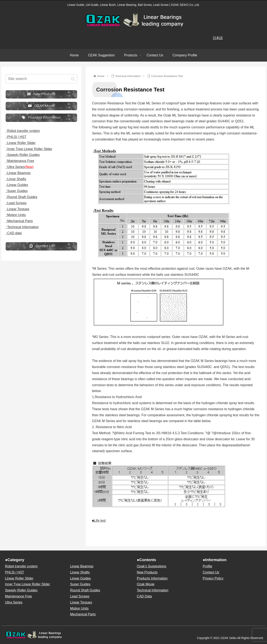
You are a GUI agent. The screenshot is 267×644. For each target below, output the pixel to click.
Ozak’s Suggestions (152, 566)
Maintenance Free (18, 596)
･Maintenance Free (20, 161)
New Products (147, 572)
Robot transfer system (21, 566)
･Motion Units (16, 215)
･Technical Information (22, 227)
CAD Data (144, 596)
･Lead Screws (16, 203)
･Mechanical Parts (19, 221)
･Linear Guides (17, 185)
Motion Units (79, 608)
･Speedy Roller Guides (23, 155)
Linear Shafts (80, 572)
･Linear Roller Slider (21, 143)
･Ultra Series (20, 167)
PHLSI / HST (15, 572)
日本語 (218, 38)
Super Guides (80, 584)
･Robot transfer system (23, 131)
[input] (42, 79)
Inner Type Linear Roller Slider (28, 584)
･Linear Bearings (18, 173)
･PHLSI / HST (16, 137)
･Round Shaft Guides (21, 197)
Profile (207, 566)
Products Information (152, 578)
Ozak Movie (146, 584)
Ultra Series (14, 602)
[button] (73, 79)
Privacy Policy (213, 578)
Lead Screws (80, 596)
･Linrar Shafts (16, 179)
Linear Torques (81, 602)
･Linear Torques (18, 209)
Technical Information (153, 590)
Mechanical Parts (83, 614)
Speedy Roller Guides (21, 590)
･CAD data (14, 233)
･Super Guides (17, 191)
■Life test (99, 521)
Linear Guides (81, 578)
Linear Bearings (82, 566)
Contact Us (211, 572)
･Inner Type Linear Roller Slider (29, 149)
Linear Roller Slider (19, 578)
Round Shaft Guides (85, 590)
